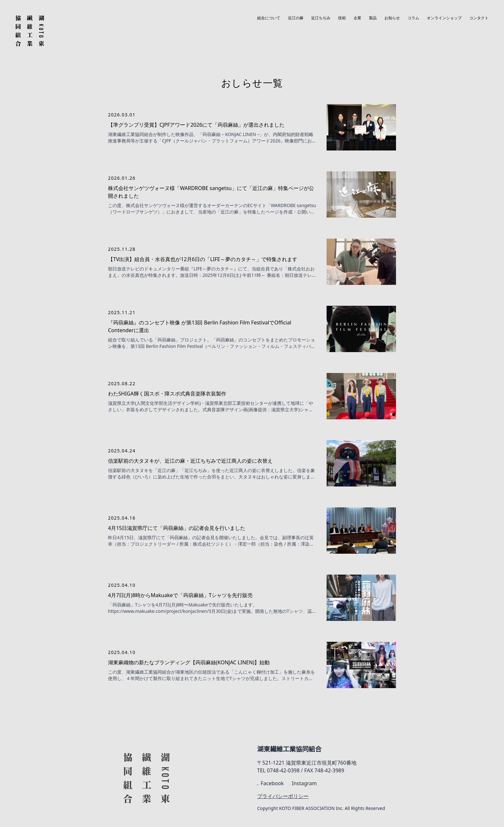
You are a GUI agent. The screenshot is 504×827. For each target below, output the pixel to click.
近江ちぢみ (321, 18)
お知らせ (392, 18)
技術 (342, 18)
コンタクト (479, 18)
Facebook (270, 783)
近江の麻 (296, 18)
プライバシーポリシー (283, 796)
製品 (373, 18)
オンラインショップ (444, 18)
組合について (269, 18)
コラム (413, 18)
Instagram (303, 783)
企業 (357, 18)
